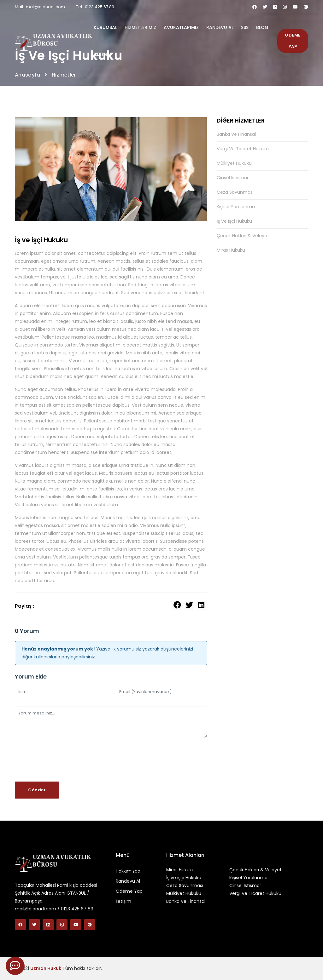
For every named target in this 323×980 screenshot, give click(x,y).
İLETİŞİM (102, 54)
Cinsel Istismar (233, 178)
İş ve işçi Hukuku (234, 221)
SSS (245, 27)
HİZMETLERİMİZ (140, 27)
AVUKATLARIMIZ (181, 27)
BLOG (262, 27)
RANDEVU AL (220, 27)
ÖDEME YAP (293, 41)
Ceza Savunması (235, 192)
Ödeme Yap (129, 891)
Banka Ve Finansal (236, 135)
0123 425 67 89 (100, 7)
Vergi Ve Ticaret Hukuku (243, 149)
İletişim (123, 901)
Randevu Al (128, 881)
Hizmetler (64, 75)
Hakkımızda (128, 871)
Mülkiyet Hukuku (234, 163)
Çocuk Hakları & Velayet (243, 236)
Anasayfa (27, 75)
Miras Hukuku (231, 250)
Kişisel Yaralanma (236, 207)
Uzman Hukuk (46, 968)
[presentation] (63, 760)
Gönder (37, 790)
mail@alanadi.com (45, 7)
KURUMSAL (105, 27)
